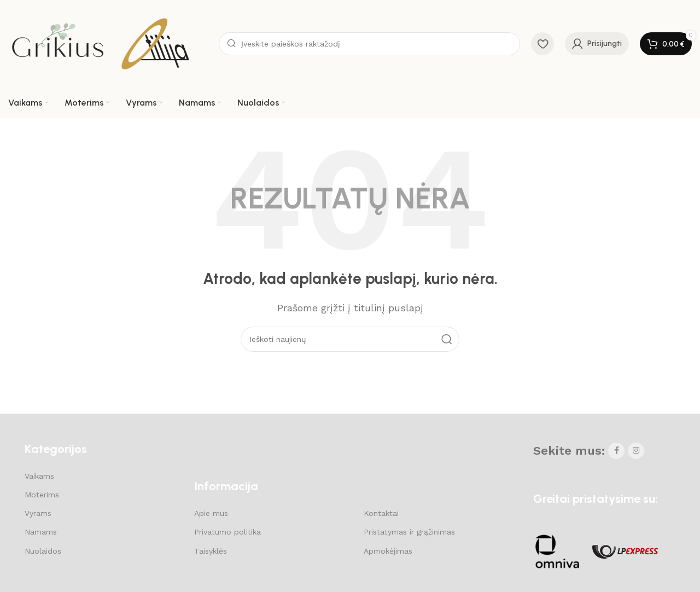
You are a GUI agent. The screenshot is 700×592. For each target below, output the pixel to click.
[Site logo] (57, 43)
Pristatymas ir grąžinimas (409, 532)
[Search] (369, 44)
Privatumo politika (227, 532)
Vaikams (39, 476)
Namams (41, 532)
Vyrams (38, 513)
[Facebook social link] (616, 451)
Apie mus (211, 513)
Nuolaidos (43, 551)
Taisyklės (211, 551)
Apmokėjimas (388, 551)
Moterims (42, 495)
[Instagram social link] (636, 451)
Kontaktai (381, 513)
